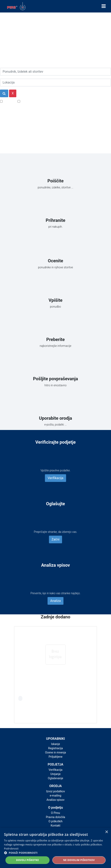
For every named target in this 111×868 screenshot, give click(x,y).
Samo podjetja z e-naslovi (39, 101)
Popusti (9, 101)
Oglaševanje (56, 778)
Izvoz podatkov (55, 791)
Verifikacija (55, 478)
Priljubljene (55, 757)
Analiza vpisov (55, 800)
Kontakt (55, 826)
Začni (55, 539)
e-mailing (55, 796)
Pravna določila (55, 817)
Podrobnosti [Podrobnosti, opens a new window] (11, 849)
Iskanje (55, 744)
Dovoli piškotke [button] (27, 860)
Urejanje (55, 774)
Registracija (55, 748)
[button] (55, 853)
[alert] (55, 848)
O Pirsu (55, 813)
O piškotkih (55, 821)
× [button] (106, 832)
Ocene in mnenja (56, 752)
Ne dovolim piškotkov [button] (79, 860)
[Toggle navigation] (104, 6)
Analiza (55, 601)
